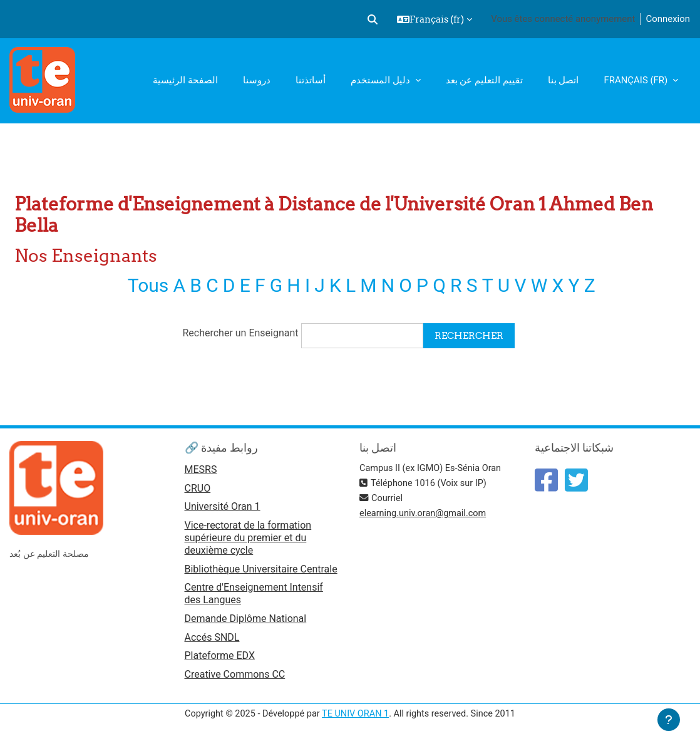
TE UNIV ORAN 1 (355, 718)
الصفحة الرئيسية (185, 80)
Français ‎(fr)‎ (637, 80)
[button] (373, 19)
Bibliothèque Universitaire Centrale (261, 572)
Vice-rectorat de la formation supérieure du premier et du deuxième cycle (248, 540)
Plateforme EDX (220, 660)
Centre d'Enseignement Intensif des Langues (254, 597)
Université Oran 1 (223, 509)
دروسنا (257, 80)
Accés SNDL (212, 641)
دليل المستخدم (381, 80)
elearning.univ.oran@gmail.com (425, 514)
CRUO (198, 490)
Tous (146, 285)
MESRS (201, 471)
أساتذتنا (311, 80)
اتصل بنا (564, 80)
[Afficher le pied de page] (669, 720)
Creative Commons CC (235, 679)
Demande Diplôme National (246, 622)
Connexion (668, 19)
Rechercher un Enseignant (239, 334)
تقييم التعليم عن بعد (484, 80)
